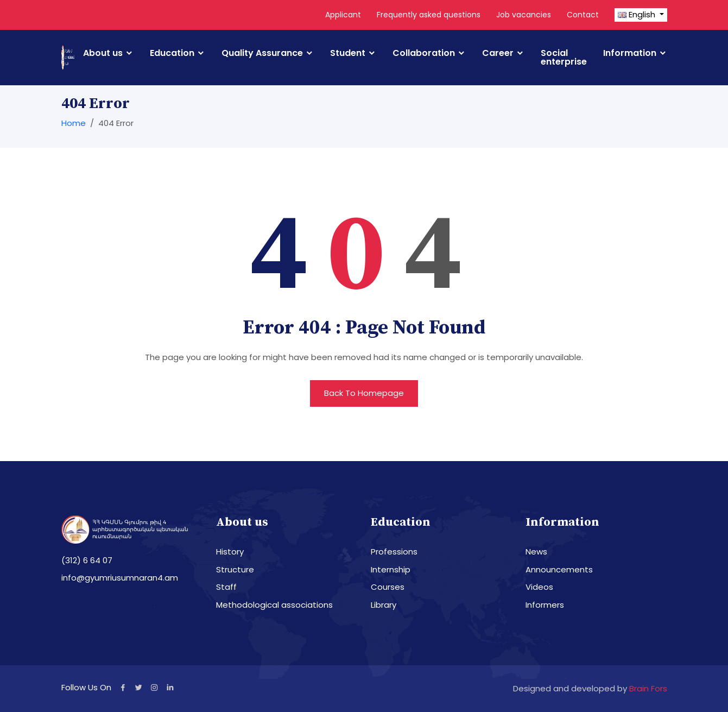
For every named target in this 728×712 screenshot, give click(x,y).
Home (74, 123)
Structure (235, 569)
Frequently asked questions (429, 15)
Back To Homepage (364, 393)
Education (172, 53)
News (536, 552)
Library (384, 605)
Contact (583, 15)
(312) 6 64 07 (87, 560)
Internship (391, 569)
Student (348, 53)
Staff (226, 587)
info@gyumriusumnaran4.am (120, 578)
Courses (388, 587)
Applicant (343, 15)
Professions (394, 552)
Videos (539, 587)
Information (630, 53)
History (230, 552)
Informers (545, 605)
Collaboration (424, 53)
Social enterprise (564, 58)
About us (103, 53)
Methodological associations (274, 605)
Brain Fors (648, 688)
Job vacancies (524, 15)
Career (498, 53)
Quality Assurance (262, 53)
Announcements (559, 569)
